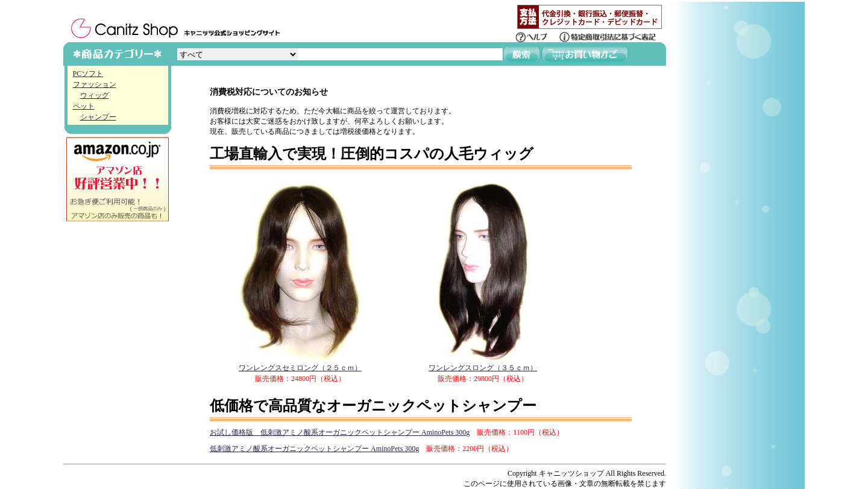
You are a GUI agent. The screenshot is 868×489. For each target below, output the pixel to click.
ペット (84, 106)
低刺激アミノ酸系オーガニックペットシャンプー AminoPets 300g (314, 449)
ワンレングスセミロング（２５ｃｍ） (300, 364)
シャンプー (98, 117)
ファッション (95, 84)
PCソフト (88, 74)
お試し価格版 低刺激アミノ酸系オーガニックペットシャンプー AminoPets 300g (340, 432)
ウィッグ (95, 95)
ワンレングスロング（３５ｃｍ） (483, 364)
